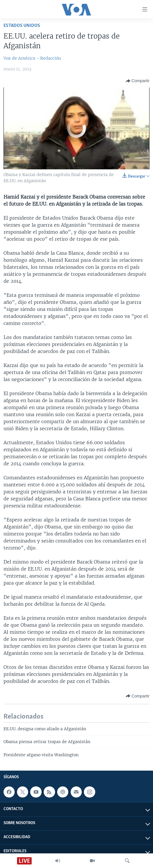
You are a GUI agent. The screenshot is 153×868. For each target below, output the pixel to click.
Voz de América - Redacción (32, 58)
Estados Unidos (22, 26)
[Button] (138, 81)
